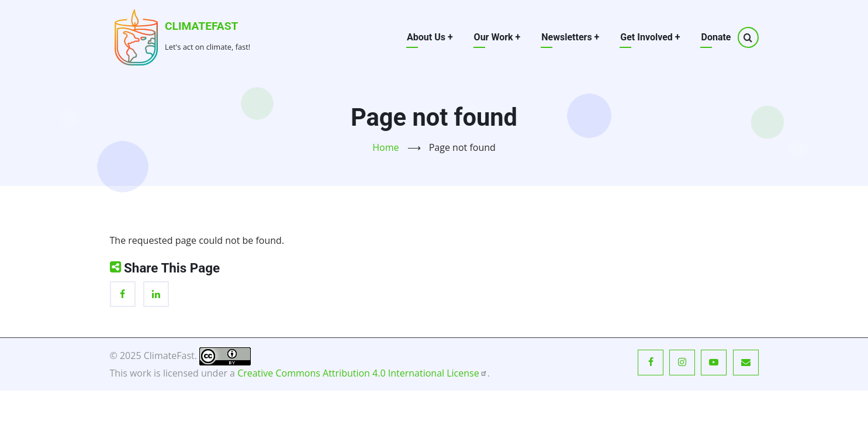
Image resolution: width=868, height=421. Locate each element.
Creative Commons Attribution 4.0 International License (362, 373)
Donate (716, 37)
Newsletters (570, 37)
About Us (430, 37)
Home (385, 147)
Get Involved (650, 37)
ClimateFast (201, 26)
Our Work (497, 37)
